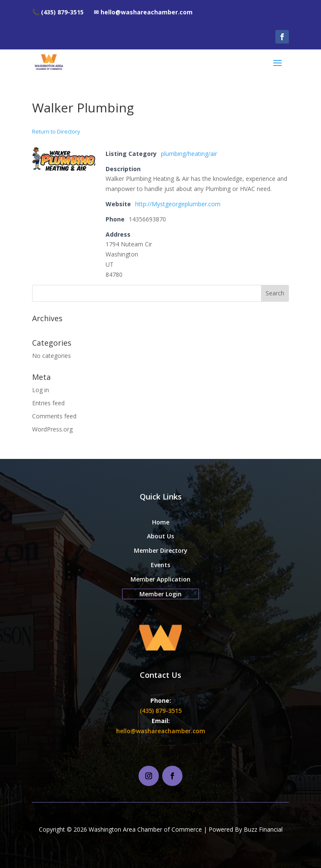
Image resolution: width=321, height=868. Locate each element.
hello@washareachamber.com (161, 731)
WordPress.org (52, 429)
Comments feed (54, 416)
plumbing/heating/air (189, 154)
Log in (41, 390)
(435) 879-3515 (161, 711)
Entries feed (48, 403)
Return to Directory (56, 131)
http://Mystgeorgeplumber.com (178, 204)
